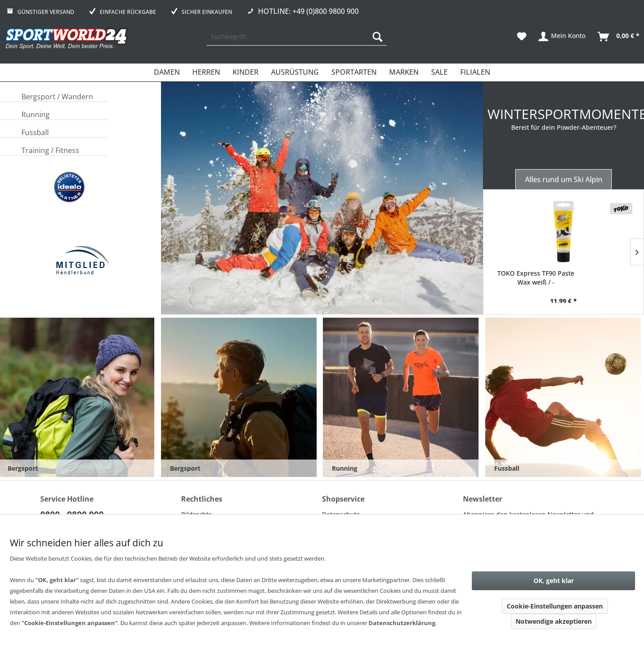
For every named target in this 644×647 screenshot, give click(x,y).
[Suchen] (377, 37)
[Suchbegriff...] (297, 37)
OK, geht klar (554, 581)
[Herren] (206, 72)
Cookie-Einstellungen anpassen (555, 606)
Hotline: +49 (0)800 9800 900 (308, 11)
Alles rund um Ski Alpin (564, 179)
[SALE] (439, 72)
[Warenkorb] (619, 37)
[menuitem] (297, 37)
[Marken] (404, 72)
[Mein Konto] (562, 37)
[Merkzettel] (522, 37)
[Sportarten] (354, 72)
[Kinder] (246, 72)
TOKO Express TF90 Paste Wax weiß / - (536, 278)
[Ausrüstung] (295, 72)
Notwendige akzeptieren (554, 621)
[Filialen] (475, 72)
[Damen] (167, 72)
